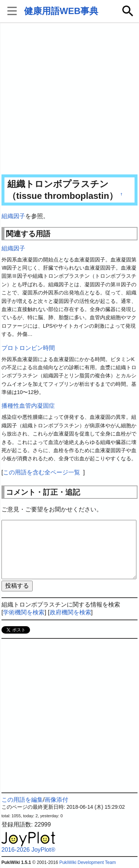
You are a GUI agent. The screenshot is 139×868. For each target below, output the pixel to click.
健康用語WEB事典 (61, 11)
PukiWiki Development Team (88, 862)
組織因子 (13, 216)
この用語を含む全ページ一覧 (42, 472)
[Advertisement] (69, 99)
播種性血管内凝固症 (28, 406)
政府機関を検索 (70, 612)
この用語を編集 (22, 800)
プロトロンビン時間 (28, 348)
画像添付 (56, 800)
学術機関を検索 (24, 612)
